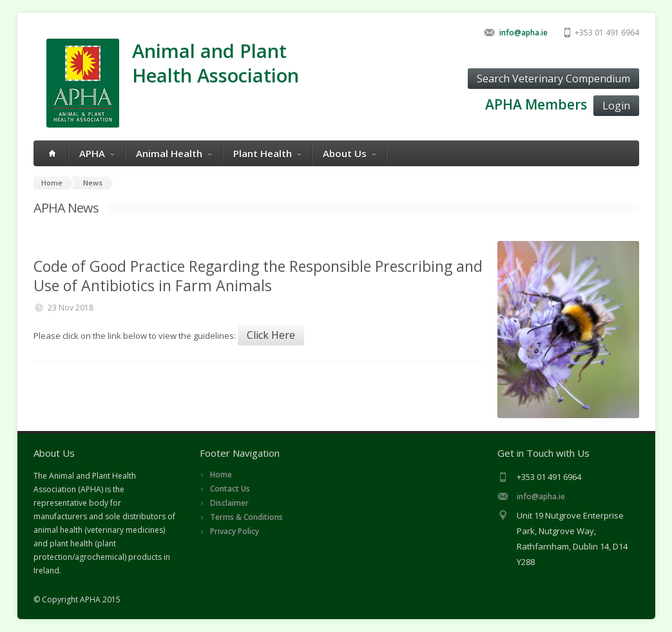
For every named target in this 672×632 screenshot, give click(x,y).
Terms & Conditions (246, 517)
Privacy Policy (235, 531)
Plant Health (267, 153)
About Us (349, 153)
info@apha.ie (523, 33)
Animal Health (174, 153)
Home (221, 474)
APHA (97, 153)
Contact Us (230, 489)
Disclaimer (229, 503)
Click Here (271, 335)
